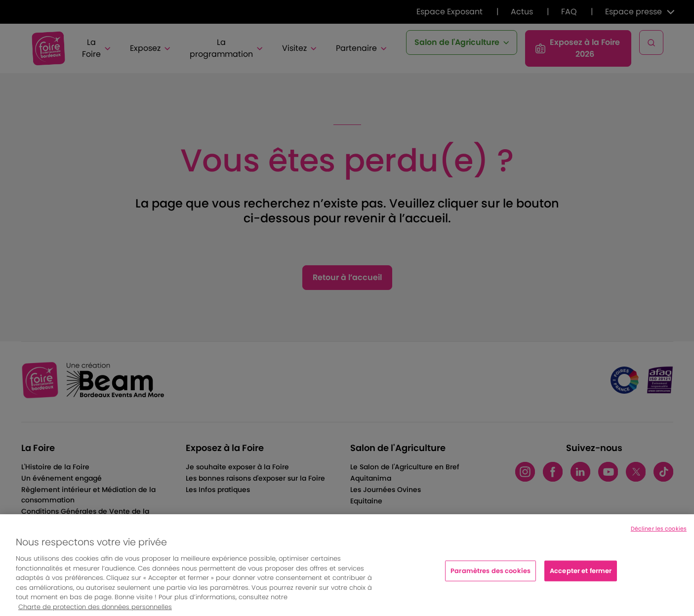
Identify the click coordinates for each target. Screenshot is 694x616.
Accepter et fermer (581, 576)
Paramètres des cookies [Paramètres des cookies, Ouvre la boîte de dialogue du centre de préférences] (490, 576)
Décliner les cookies (659, 534)
